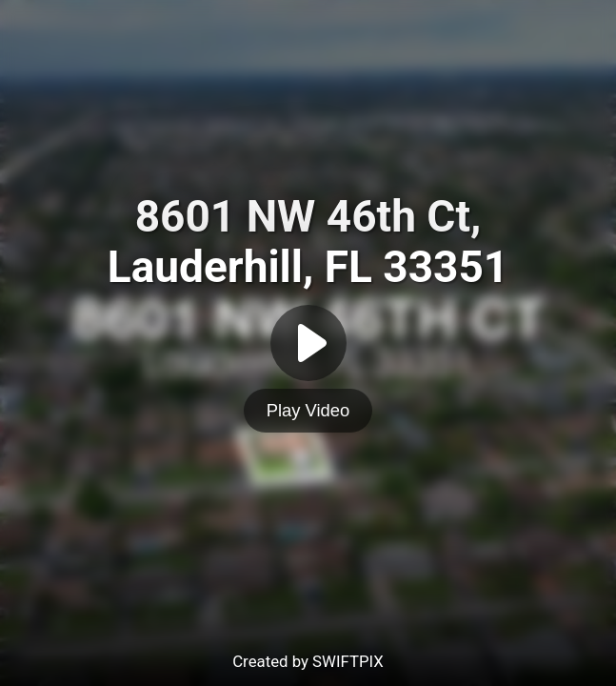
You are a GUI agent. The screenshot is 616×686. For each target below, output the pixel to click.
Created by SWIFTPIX (308, 661)
